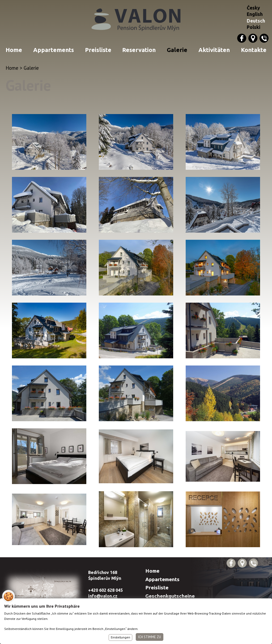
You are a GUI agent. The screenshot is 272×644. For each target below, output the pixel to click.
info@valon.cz (103, 596)
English (255, 14)
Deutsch (256, 21)
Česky (253, 8)
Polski (254, 27)
